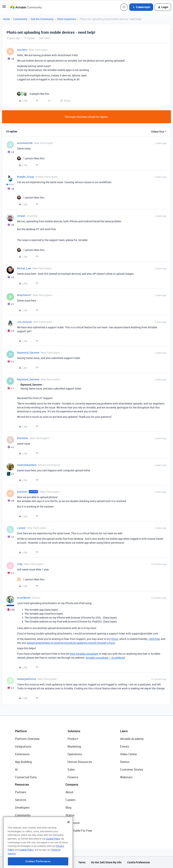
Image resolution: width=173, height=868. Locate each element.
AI (16, 769)
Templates (22, 823)
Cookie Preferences (138, 862)
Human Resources (80, 762)
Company (72, 784)
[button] (4, 8)
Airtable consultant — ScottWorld (105, 658)
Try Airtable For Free (79, 831)
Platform (21, 731)
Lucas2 (21, 528)
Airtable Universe (26, 831)
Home (6, 19)
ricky (20, 564)
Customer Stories (132, 769)
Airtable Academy (132, 739)
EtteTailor (23, 438)
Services (21, 800)
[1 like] (31, 158)
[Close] (68, 839)
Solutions (74, 731)
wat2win (22, 50)
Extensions (22, 754)
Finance (73, 777)
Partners (21, 792)
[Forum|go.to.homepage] (26, 7)
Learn (124, 731)
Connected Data (26, 777)
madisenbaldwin (27, 465)
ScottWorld (24, 598)
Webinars (126, 777)
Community (20, 19)
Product (73, 739)
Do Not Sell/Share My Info (106, 862)
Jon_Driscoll (24, 322)
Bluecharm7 (24, 295)
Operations (75, 754)
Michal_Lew (24, 268)
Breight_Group (26, 177)
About (69, 792)
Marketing (74, 746)
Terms (82, 862)
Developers (22, 808)
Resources (22, 784)
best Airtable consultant (84, 654)
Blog (68, 808)
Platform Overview (27, 739)
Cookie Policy (53, 855)
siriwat (21, 216)
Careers (70, 800)
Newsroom (73, 823)
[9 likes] (33, 94)
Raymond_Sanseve (28, 353)
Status (70, 815)
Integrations (23, 746)
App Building (23, 762)
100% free (154, 639)
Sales (71, 769)
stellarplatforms (27, 679)
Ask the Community (42, 19)
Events (125, 746)
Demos (125, 762)
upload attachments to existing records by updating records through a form (71, 643)
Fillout (114, 639)
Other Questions (67, 19)
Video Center (128, 754)
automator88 (25, 143)
